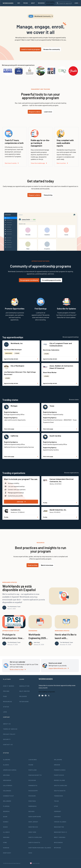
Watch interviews (47, 565)
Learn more (48, 112)
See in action (62, 163)
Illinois (6, 832)
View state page (21, 429)
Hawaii (6, 822)
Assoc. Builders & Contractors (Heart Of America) (61, 367)
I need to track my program (30, 49)
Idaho (5, 827)
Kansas (6, 848)
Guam (5, 817)
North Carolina (35, 837)
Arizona (6, 775)
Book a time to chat (18, 669)
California (14, 436)
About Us (7, 724)
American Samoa (10, 770)
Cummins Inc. (16, 510)
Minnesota (33, 785)
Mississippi (33, 791)
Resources (8, 701)
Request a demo (35, 112)
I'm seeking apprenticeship (51, 280)
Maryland (33, 770)
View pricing (48, 195)
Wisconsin (58, 842)
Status (6, 707)
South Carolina (55, 436)
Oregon (57, 765)
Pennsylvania (60, 770)
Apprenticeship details (21, 359)
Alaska (6, 765)
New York (32, 832)
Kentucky (7, 853)
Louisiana (33, 760)
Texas (52, 406)
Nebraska (33, 806)
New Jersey (33, 822)
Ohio (30, 853)
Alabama (7, 760)
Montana (32, 801)
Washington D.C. (61, 832)
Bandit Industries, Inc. (58, 510)
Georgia (6, 811)
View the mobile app (39, 163)
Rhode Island (60, 780)
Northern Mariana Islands (40, 848)
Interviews (24, 701)
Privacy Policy (9, 734)
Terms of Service (10, 729)
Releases (23, 696)
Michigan (14, 406)
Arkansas (7, 780)
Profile (60, 503)
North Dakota (34, 842)
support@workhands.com (59, 668)
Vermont (58, 811)
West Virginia (60, 837)
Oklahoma (58, 760)
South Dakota (60, 791)
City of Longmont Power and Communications (61, 344)
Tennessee (59, 796)
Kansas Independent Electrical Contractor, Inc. (62, 480)
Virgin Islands (60, 822)
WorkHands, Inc (17, 343)
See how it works (12, 163)
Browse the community (52, 49)
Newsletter (24, 686)
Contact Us (8, 744)
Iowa (5, 842)
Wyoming (58, 848)
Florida (6, 806)
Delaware (7, 801)
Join (5, 712)
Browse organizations (71, 473)
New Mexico (33, 827)
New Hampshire (35, 817)
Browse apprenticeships (71, 337)
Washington (59, 827)
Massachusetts (35, 775)
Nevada (31, 811)
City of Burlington (17, 366)
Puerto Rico (59, 775)
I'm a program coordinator (29, 280)
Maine (31, 765)
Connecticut (8, 796)
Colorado (7, 791)
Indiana (6, 837)
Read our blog (33, 565)
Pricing (6, 691)
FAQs (5, 696)
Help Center (24, 691)
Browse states (74, 399)
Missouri (32, 796)
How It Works (9, 686)
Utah (56, 806)
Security (7, 739)
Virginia (57, 817)
